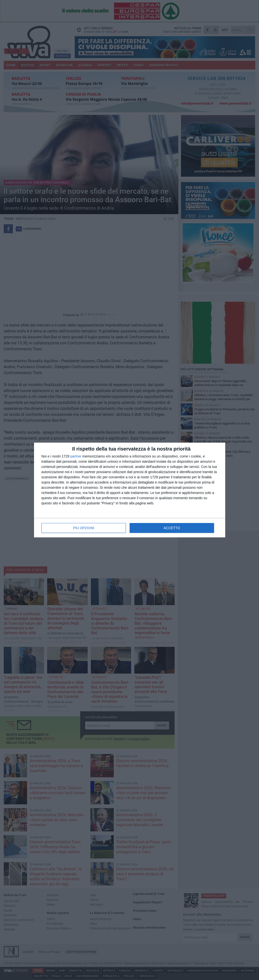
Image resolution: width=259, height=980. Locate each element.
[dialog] (130, 490)
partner (76, 456)
